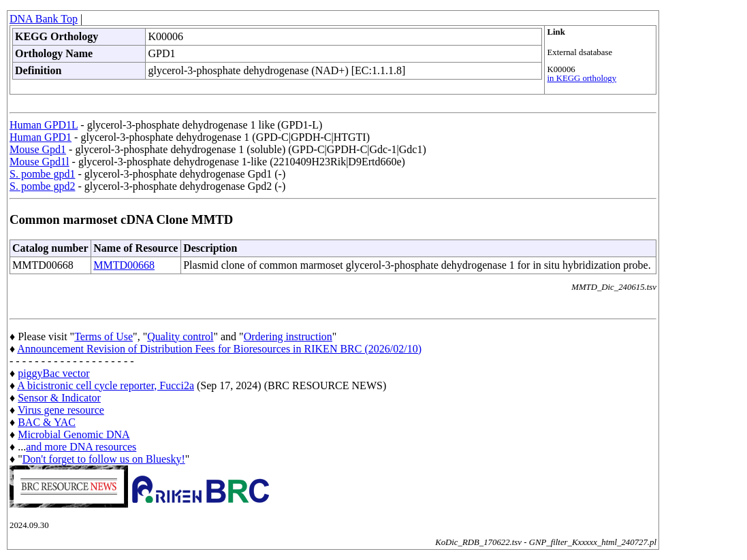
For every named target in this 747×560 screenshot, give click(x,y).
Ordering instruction (288, 336)
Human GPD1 (41, 137)
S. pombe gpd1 (42, 174)
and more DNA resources (81, 447)
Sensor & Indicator (59, 398)
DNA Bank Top (44, 19)
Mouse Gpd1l (39, 162)
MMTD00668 (124, 265)
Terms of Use (104, 336)
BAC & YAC (47, 422)
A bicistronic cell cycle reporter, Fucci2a (106, 385)
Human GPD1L (44, 125)
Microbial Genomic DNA (74, 434)
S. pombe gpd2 (42, 186)
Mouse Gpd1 (38, 149)
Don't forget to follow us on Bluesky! (104, 459)
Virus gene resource (61, 410)
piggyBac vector (53, 373)
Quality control (180, 336)
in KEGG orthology (582, 78)
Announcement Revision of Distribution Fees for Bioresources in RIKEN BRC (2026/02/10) (219, 349)
